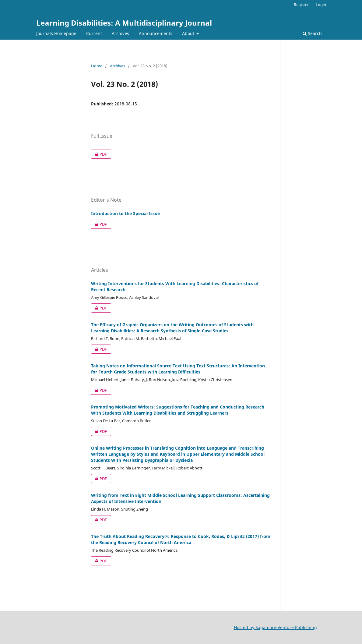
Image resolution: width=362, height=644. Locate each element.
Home (97, 66)
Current (94, 33)
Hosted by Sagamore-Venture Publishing (275, 627)
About (189, 33)
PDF (99, 154)
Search (312, 33)
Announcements (156, 33)
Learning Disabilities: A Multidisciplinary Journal (124, 23)
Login (321, 5)
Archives (120, 33)
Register (301, 5)
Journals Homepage (56, 33)
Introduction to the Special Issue (125, 213)
